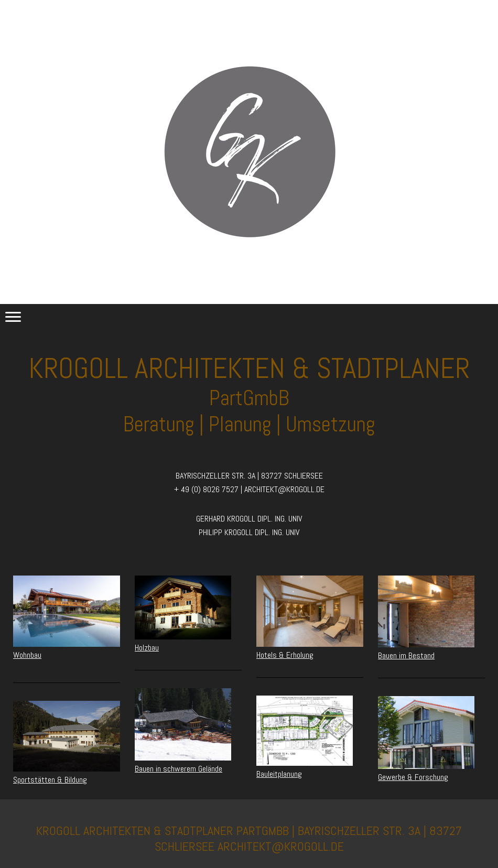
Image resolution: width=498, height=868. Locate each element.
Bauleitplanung (279, 774)
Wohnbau (27, 655)
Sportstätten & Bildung (50, 780)
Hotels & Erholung (285, 655)
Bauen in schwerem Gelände (178, 769)
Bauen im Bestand (406, 655)
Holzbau (147, 648)
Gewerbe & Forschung (413, 777)
